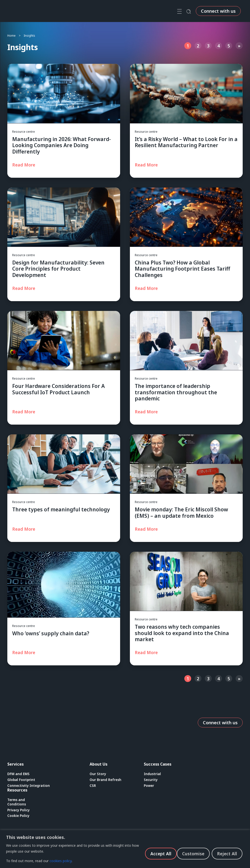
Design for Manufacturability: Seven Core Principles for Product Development (58, 269)
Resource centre (24, 132)
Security (151, 780)
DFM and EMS (19, 774)
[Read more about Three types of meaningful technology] (25, 529)
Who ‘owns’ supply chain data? (51, 633)
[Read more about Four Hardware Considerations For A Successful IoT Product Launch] (25, 412)
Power (149, 786)
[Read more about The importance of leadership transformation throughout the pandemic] (147, 412)
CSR (93, 786)
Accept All (228, 853)
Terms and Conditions (17, 802)
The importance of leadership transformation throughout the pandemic (176, 392)
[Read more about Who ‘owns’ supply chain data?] (25, 652)
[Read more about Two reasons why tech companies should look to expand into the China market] (147, 652)
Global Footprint (21, 780)
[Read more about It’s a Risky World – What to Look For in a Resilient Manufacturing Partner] (147, 165)
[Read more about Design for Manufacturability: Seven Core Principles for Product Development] (25, 288)
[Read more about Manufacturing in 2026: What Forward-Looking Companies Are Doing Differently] (25, 165)
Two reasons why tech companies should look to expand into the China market (182, 633)
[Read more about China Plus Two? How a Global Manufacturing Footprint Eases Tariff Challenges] (147, 288)
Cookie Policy (19, 816)
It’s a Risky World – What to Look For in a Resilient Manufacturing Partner (186, 142)
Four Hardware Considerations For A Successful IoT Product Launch (58, 389)
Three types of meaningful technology (61, 509)
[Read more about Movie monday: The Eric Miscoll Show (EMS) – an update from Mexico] (147, 529)
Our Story (98, 774)
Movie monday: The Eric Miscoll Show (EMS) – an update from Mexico (181, 512)
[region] (125, 849)
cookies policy (61, 861)
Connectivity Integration (29, 786)
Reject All (194, 853)
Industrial (152, 774)
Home (11, 36)
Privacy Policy (19, 811)
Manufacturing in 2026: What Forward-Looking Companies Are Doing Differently (62, 145)
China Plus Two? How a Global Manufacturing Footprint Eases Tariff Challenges (182, 269)
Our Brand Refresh (106, 780)
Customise (160, 853)
